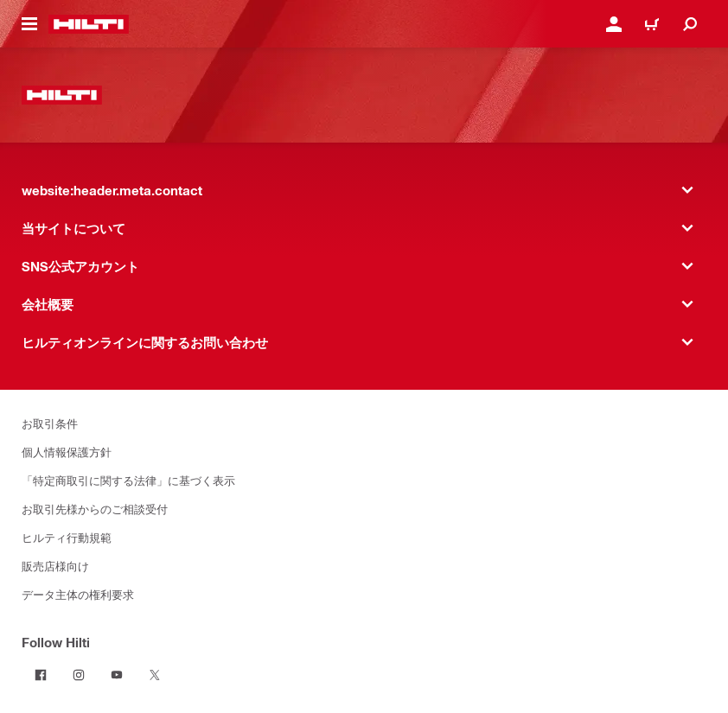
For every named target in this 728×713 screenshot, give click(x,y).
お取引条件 (50, 423)
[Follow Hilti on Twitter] (155, 675)
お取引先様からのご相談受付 (95, 509)
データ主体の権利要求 (78, 594)
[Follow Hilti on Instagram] (79, 675)
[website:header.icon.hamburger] (29, 24)
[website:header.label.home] (89, 24)
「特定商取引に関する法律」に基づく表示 (128, 480)
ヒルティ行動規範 (67, 537)
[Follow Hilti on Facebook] (41, 675)
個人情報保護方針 (67, 452)
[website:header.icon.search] (690, 24)
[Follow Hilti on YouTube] (117, 675)
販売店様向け (55, 566)
